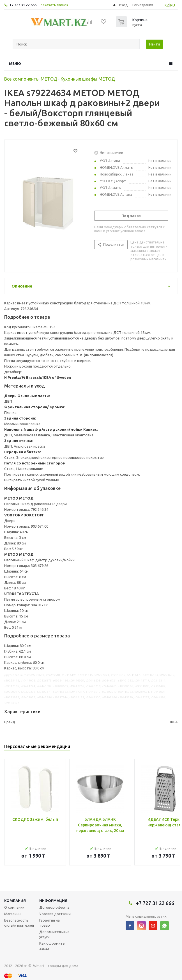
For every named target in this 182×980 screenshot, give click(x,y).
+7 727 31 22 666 (23, 5)
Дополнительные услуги (54, 934)
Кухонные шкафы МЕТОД (88, 79)
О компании (14, 907)
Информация (53, 901)
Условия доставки (55, 914)
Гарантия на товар (49, 923)
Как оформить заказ (52, 946)
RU (173, 5)
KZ (167, 5)
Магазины (13, 914)
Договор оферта (54, 907)
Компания (15, 901)
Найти (155, 44)
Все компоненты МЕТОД (31, 79)
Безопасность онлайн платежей (19, 923)
